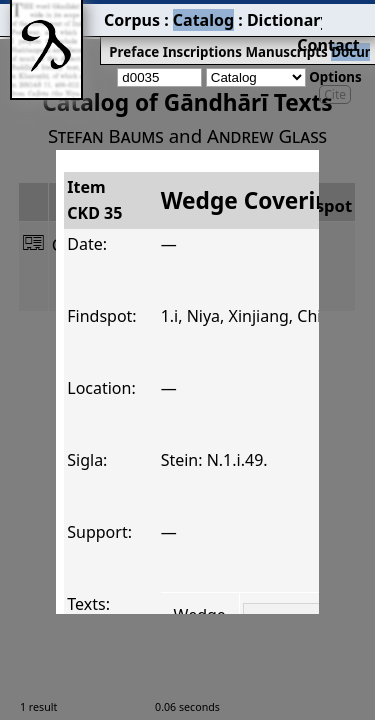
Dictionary (198, 15)
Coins (327, 36)
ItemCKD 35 (55, 167)
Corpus (75, 15)
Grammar (271, 15)
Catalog (131, 15)
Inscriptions (134, 36)
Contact (346, 15)
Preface (77, 36)
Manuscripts (206, 36)
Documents (276, 36)
